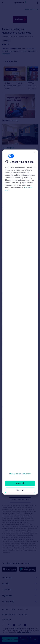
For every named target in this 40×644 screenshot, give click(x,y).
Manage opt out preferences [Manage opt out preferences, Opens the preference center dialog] (20, 474)
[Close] (35, 152)
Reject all (20, 490)
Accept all (20, 483)
